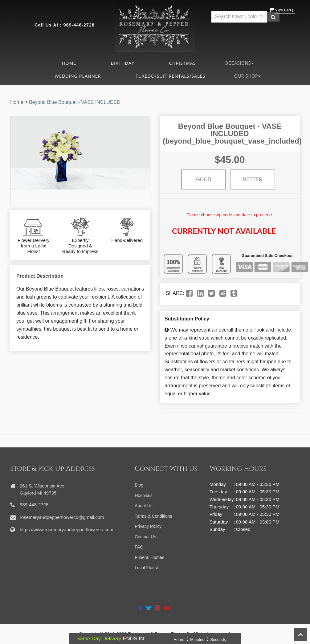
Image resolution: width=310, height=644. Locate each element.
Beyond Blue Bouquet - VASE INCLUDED (75, 102)
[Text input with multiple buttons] (239, 17)
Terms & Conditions (153, 516)
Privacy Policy (148, 526)
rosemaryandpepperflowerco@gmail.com (62, 517)
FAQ (139, 547)
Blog (139, 485)
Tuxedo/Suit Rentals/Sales (171, 76)
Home (69, 63)
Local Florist (146, 568)
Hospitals (144, 495)
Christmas (183, 63)
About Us (144, 506)
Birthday (123, 63)
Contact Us (145, 537)
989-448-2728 (79, 25)
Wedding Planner (78, 76)
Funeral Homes (149, 557)
